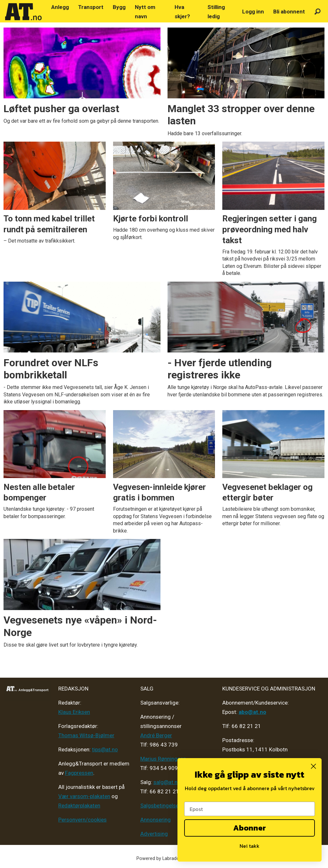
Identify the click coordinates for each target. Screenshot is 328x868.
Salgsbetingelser (160, 806)
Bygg (119, 7)
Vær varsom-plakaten (84, 796)
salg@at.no (167, 782)
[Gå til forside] (23, 12)
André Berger (156, 735)
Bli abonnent (289, 12)
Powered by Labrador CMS (164, 859)
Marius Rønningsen (163, 759)
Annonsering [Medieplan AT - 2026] (156, 820)
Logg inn (253, 12)
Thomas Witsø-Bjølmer (86, 735)
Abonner (250, 828)
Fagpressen (79, 773)
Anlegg (60, 7)
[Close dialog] (313, 766)
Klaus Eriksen (74, 712)
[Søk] (318, 12)
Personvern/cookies (82, 820)
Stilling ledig (216, 12)
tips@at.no (105, 749)
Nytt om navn (145, 12)
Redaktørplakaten (79, 806)
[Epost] (250, 809)
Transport (91, 7)
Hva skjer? (182, 12)
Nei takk (250, 846)
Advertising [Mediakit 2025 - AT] (154, 834)
